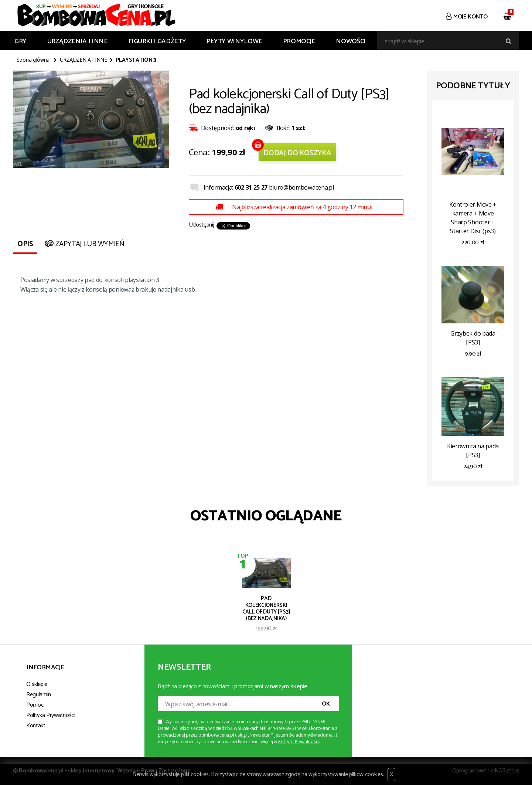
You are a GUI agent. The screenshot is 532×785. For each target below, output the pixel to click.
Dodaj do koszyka (297, 153)
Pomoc (35, 705)
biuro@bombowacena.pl (301, 187)
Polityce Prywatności (299, 742)
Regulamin (39, 695)
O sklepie (37, 684)
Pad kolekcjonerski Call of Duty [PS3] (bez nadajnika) (266, 608)
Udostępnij (202, 225)
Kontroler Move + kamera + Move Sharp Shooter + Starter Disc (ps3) (473, 218)
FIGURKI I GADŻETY (157, 41)
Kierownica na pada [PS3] (473, 451)
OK (326, 704)
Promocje (299, 41)
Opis (25, 244)
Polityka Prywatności (51, 715)
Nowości (351, 41)
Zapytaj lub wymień (84, 244)
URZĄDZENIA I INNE (78, 41)
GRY (21, 41)
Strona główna (33, 60)
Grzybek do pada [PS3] (473, 338)
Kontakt (36, 726)
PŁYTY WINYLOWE (234, 41)
